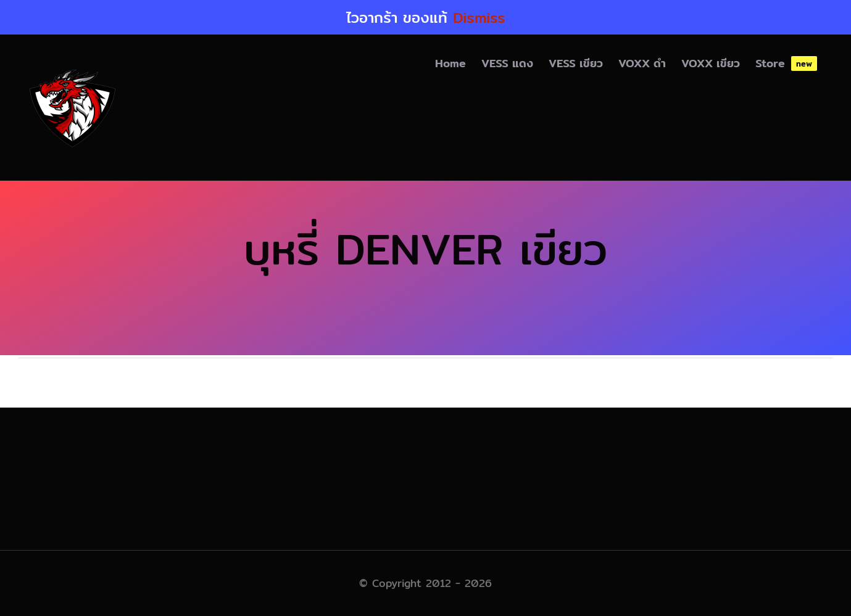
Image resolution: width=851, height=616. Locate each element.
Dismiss (479, 17)
